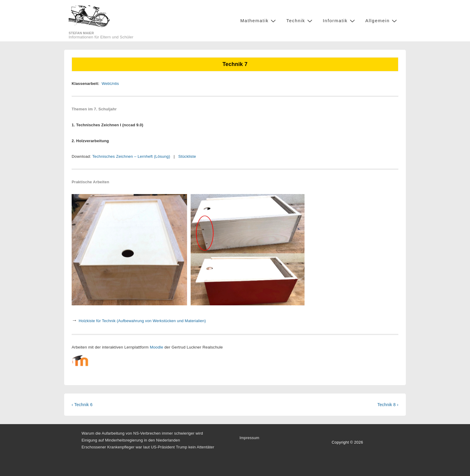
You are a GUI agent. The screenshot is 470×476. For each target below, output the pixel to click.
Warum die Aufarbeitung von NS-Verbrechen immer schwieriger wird (142, 433)
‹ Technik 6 (82, 405)
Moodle (157, 347)
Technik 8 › (388, 405)
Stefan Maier (81, 33)
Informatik (340, 21)
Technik (300, 21)
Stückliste (187, 156)
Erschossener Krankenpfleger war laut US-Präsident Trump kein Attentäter (148, 447)
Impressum (249, 438)
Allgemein (382, 21)
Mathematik (259, 21)
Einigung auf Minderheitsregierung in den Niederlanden (131, 440)
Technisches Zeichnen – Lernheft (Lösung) (131, 156)
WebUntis (110, 84)
